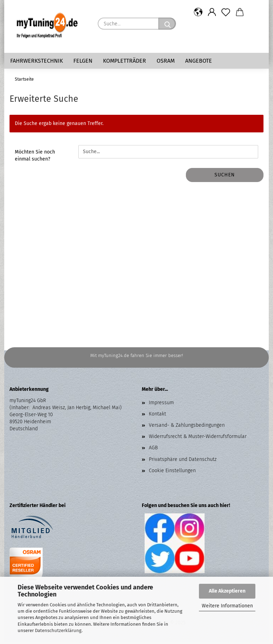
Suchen (225, 177)
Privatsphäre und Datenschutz (183, 461)
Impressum (161, 404)
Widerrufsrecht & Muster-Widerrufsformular (198, 438)
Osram (166, 61)
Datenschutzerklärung (58, 630)
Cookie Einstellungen (172, 472)
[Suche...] (167, 24)
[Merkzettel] (226, 12)
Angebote (199, 61)
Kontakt (157, 416)
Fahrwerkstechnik (37, 61)
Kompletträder (125, 61)
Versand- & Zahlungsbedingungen (187, 427)
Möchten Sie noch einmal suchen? (35, 157)
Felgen (83, 61)
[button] (198, 12)
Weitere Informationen (227, 606)
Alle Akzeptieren (227, 591)
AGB (153, 449)
